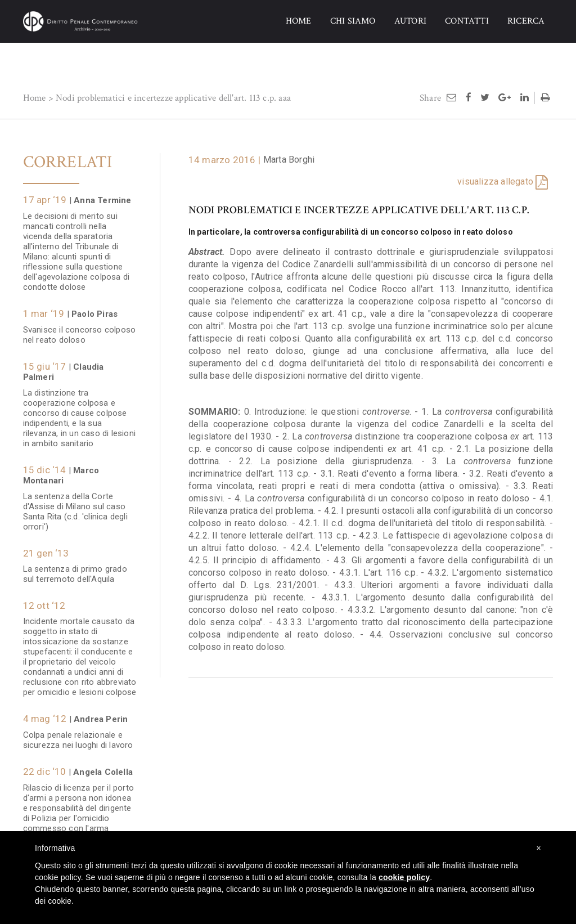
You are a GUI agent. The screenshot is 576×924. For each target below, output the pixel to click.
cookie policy (404, 877)
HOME (299, 21)
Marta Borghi (289, 160)
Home (35, 98)
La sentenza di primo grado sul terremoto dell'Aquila (75, 568)
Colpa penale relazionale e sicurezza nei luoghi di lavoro (78, 734)
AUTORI (410, 21)
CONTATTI (467, 21)
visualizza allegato (495, 181)
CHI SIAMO (353, 21)
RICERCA (526, 21)
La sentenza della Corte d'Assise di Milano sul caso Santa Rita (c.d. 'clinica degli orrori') (75, 506)
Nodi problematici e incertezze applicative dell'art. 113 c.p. (166, 98)
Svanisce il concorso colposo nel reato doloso (80, 329)
